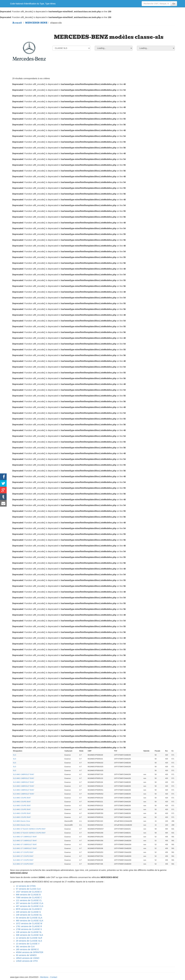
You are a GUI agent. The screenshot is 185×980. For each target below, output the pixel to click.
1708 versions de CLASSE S (29, 929)
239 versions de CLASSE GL (29, 915)
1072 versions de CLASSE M (29, 923)
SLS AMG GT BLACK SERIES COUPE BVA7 (29, 829)
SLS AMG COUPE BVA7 (22, 798)
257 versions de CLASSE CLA (30, 903)
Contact (54, 977)
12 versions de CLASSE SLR (29, 938)
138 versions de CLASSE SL (29, 932)
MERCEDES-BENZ (36, 23)
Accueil (17, 23)
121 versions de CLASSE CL (29, 900)
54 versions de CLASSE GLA (29, 918)
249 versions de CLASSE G (28, 912)
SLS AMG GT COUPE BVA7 (23, 852)
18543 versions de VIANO (28, 958)
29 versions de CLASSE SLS (29, 941)
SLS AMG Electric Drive (22, 821)
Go (174, 4)
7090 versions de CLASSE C (29, 898)
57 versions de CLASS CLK (28, 889)
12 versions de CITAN (26, 886)
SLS (15, 755)
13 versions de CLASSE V (28, 944)
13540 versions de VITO (27, 961)
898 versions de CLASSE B (28, 895)
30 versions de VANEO (26, 955)
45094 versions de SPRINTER (30, 952)
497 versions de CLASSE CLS (30, 906)
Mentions (44, 977)
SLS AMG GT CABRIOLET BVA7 (25, 837)
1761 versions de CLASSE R (29, 926)
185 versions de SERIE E (27, 949)
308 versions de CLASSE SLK (29, 935)
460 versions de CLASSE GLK (30, 921)
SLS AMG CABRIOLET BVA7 (24, 774)
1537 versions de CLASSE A (29, 892)
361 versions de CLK (25, 947)
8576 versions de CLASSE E (29, 909)
